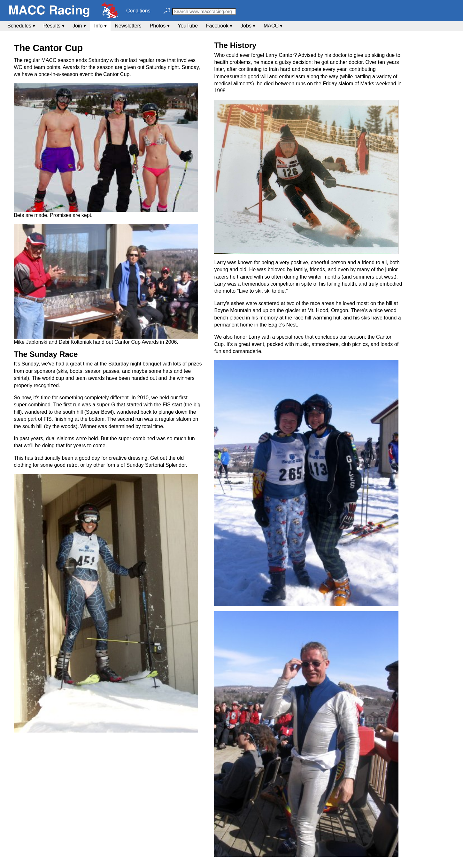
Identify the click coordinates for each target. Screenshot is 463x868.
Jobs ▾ (248, 26)
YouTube (188, 26)
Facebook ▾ (219, 26)
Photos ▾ (159, 26)
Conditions (138, 11)
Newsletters (128, 26)
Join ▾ (79, 26)
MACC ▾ (273, 26)
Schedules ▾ (21, 26)
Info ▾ (100, 26)
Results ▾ (54, 26)
